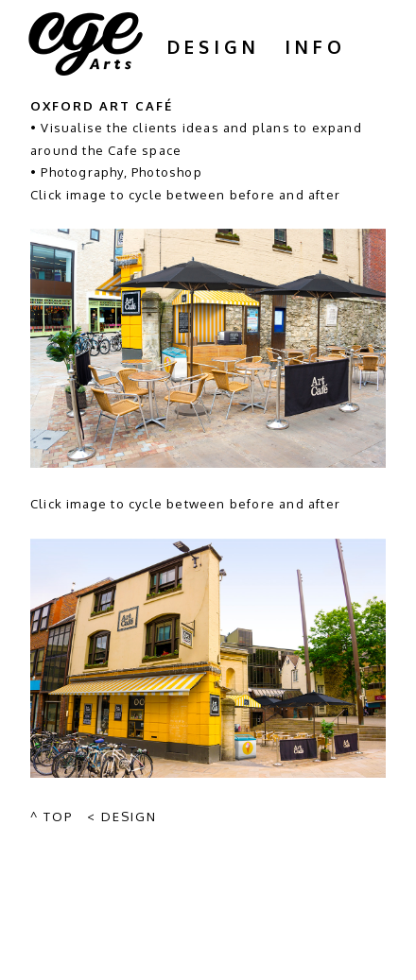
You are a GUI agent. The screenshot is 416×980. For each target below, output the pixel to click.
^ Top (52, 817)
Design (214, 46)
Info (315, 46)
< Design (122, 817)
